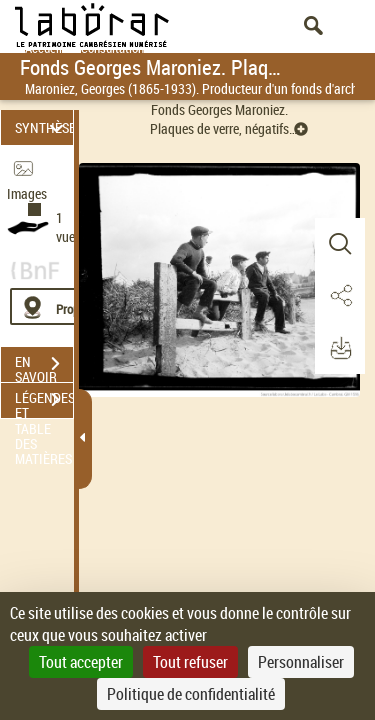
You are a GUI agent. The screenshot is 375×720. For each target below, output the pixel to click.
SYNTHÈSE (44, 127)
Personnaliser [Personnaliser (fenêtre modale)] (301, 662)
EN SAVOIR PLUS (44, 366)
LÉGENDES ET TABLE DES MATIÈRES (44, 402)
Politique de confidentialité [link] (191, 694)
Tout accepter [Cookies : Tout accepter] (81, 662)
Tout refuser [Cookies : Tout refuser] (190, 662)
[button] (340, 244)
